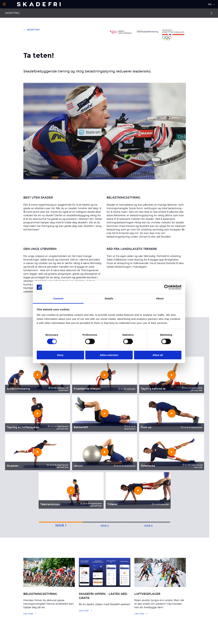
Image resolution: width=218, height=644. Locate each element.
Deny (60, 355)
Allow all (158, 355)
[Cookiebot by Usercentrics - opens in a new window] (167, 287)
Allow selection (109, 355)
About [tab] (160, 298)
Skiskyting (12, 13)
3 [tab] (148, 526)
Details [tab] (109, 298)
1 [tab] (61, 525)
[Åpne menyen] (4, 4)
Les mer (30, 614)
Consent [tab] (58, 298)
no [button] (210, 4)
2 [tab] (105, 526)
